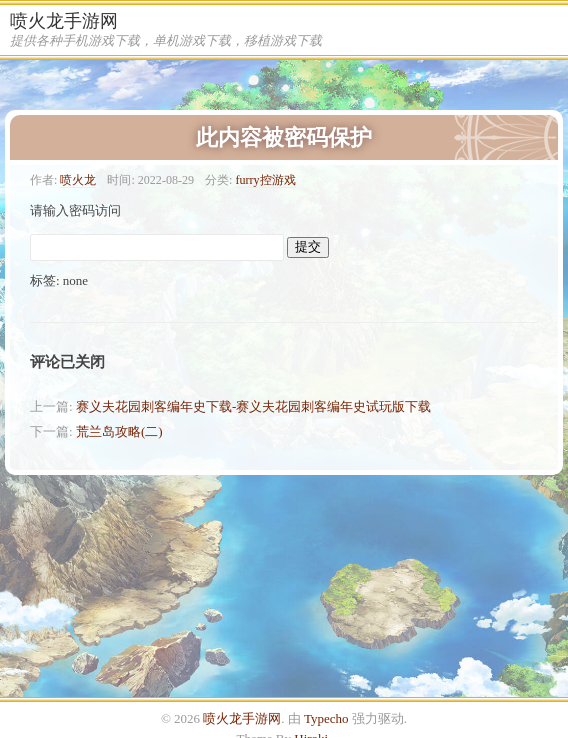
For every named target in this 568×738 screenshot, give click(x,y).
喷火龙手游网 (64, 21)
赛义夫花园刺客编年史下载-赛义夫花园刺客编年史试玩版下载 (253, 406)
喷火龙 (78, 180)
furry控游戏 (265, 180)
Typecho (326, 718)
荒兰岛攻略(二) (119, 431)
